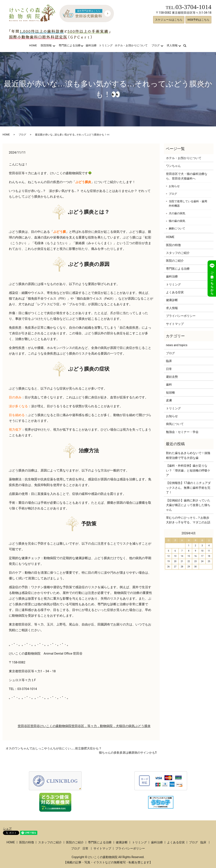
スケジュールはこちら (169, 20)
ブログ (156, 45)
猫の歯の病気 (177, 221)
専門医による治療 (70, 45)
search (187, 45)
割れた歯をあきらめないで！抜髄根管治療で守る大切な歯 (188, 455)
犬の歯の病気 (177, 213)
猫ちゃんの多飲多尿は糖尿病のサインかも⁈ (128, 753)
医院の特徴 (173, 245)
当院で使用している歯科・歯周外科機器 (188, 204)
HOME (33, 45)
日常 (169, 369)
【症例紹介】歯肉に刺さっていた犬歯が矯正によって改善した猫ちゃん (188, 505)
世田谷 (35, 726)
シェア (7, 829)
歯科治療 (91, 45)
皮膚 (169, 400)
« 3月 (170, 533)
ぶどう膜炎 (143, 726)
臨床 (169, 361)
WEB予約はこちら (198, 20)
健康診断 (172, 300)
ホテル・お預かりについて (131, 45)
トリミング (106, 45)
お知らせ (174, 186)
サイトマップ (175, 324)
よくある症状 (175, 292)
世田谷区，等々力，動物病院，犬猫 (97, 726)
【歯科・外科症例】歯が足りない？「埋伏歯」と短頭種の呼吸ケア (188, 470)
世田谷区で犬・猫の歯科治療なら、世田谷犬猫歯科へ (187, 176)
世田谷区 (24, 726)
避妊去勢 (172, 377)
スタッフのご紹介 (178, 253)
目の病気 (128, 726)
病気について (175, 424)
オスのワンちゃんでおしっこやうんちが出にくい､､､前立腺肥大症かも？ (54, 748)
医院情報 (46, 45)
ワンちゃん (173, 166)
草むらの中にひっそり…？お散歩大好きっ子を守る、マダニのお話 (188, 520)
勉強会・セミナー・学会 (182, 432)
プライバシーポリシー (181, 316)
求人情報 (172, 45)
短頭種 (170, 392)
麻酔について (177, 228)
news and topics (177, 345)
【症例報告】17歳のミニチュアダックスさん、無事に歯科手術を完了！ (188, 488)
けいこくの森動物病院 (56, 726)
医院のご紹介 (175, 261)
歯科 (169, 384)
